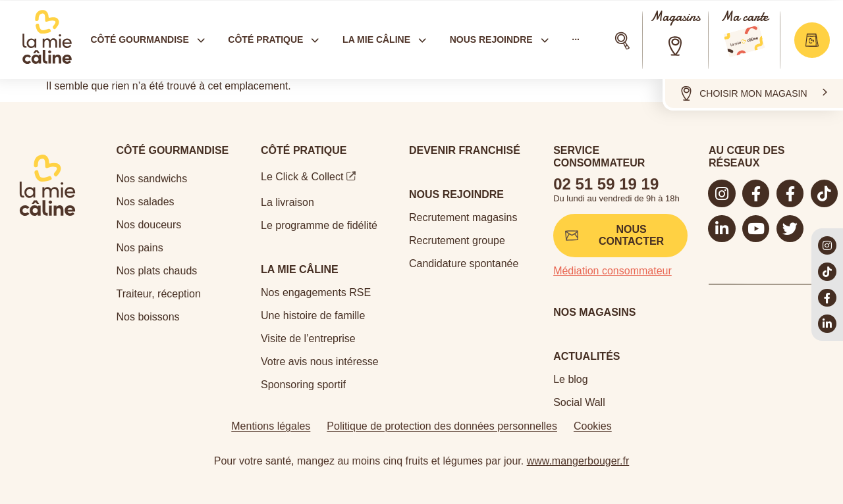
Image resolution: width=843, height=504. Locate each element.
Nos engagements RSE (316, 292)
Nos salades (146, 202)
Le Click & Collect (302, 177)
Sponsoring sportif (303, 385)
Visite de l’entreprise (308, 339)
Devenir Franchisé (465, 150)
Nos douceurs (149, 225)
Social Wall (579, 402)
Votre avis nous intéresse (320, 362)
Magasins (675, 17)
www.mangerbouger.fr (578, 461)
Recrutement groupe (457, 240)
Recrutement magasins (463, 217)
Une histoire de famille (313, 315)
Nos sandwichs (152, 179)
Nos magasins (594, 312)
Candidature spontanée (464, 264)
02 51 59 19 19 (606, 184)
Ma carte (744, 17)
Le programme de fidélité (319, 225)
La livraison (287, 202)
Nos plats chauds (157, 271)
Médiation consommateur (612, 271)
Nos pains (140, 248)
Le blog (571, 379)
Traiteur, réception (159, 294)
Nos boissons (148, 317)
